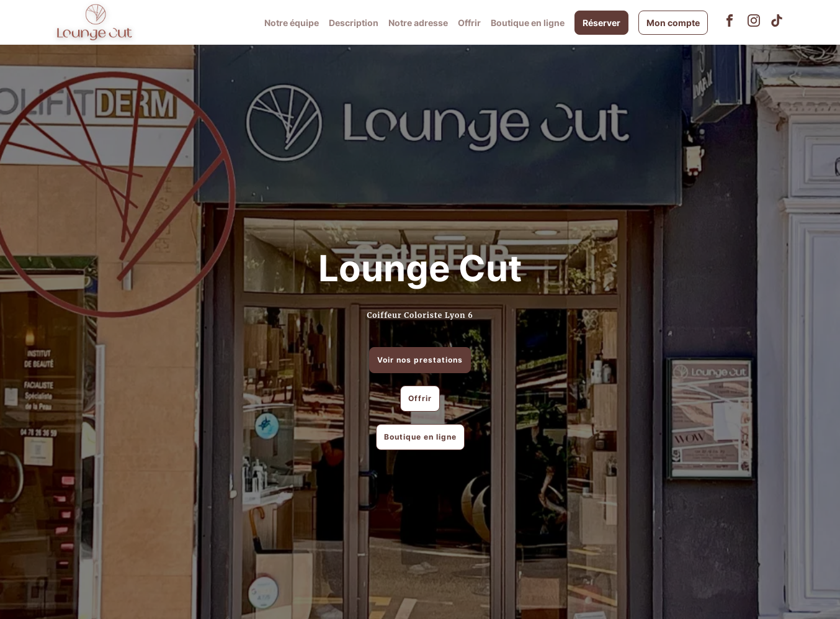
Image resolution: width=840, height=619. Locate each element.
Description (354, 23)
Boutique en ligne (528, 23)
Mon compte (673, 23)
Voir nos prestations (420, 360)
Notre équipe (292, 23)
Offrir (469, 23)
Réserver (601, 23)
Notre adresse (418, 23)
